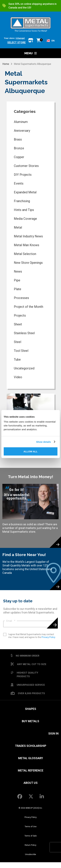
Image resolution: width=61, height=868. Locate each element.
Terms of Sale (31, 836)
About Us (31, 783)
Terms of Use (31, 827)
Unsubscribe (30, 854)
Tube (17, 359)
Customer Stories (26, 166)
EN (51, 41)
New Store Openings (28, 263)
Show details (44, 442)
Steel (18, 342)
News (18, 271)
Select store (16, 42)
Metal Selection (25, 254)
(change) (20, 38)
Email (11, 621)
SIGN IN (53, 733)
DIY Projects (23, 175)
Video (18, 377)
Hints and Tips (24, 210)
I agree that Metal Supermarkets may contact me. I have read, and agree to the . (32, 636)
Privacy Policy (48, 637)
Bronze (19, 148)
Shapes (31, 709)
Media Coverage (25, 219)
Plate (18, 289)
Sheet (18, 324)
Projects (20, 315)
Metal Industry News (28, 236)
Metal (18, 227)
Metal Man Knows (27, 245)
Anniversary (22, 131)
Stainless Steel (24, 333)
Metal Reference (31, 770)
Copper (19, 157)
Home (6, 64)
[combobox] (51, 41)
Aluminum (21, 122)
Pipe (17, 280)
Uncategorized (24, 368)
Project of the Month (29, 307)
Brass (18, 139)
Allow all (31, 451)
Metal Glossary (31, 758)
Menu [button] (31, 53)
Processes (21, 298)
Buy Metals (30, 721)
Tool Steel (21, 351)
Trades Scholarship (31, 746)
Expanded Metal (25, 192)
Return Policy (30, 845)
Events (19, 183)
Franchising (22, 201)
